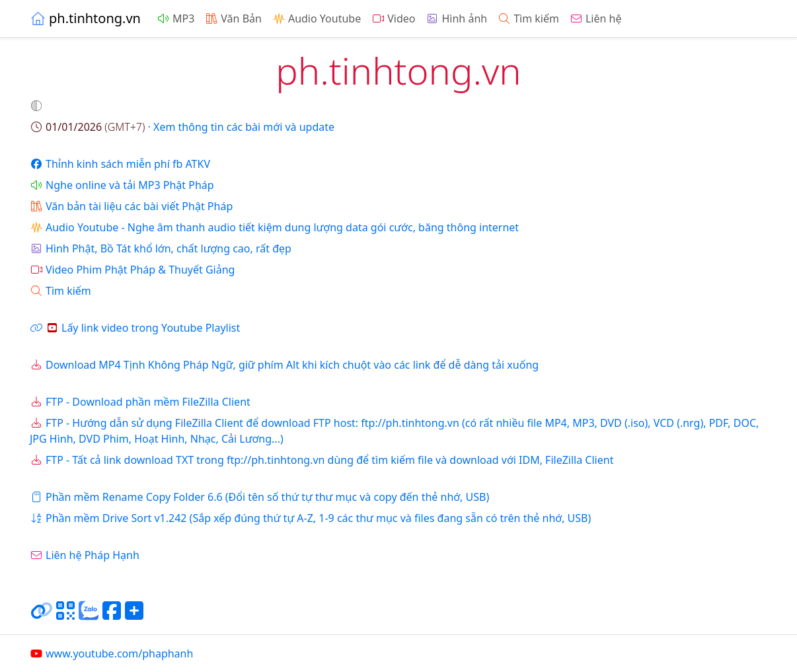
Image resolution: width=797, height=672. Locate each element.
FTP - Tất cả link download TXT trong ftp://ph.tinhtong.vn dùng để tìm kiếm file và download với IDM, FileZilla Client (322, 460)
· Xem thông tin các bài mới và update (182, 127)
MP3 (175, 19)
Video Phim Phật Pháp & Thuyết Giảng (132, 270)
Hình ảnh (456, 19)
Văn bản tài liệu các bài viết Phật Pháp (131, 206)
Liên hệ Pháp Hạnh (85, 555)
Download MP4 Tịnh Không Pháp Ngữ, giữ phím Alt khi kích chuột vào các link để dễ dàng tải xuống (284, 365)
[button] (38, 106)
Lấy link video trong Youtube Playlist (135, 328)
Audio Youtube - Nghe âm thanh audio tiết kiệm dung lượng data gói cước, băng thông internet (274, 227)
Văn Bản (233, 19)
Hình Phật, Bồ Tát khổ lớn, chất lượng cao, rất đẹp (161, 248)
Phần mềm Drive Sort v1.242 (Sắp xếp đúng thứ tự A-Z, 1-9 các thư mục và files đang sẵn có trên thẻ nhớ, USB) (310, 518)
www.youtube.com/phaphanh (111, 653)
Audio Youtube (317, 19)
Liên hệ (596, 19)
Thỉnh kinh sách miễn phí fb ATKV (120, 164)
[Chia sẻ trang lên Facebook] (112, 616)
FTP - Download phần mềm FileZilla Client (140, 402)
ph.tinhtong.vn (85, 18)
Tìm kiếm (528, 19)
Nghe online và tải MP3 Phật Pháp (122, 185)
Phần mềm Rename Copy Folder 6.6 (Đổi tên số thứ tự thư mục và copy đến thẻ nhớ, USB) (259, 497)
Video (393, 19)
